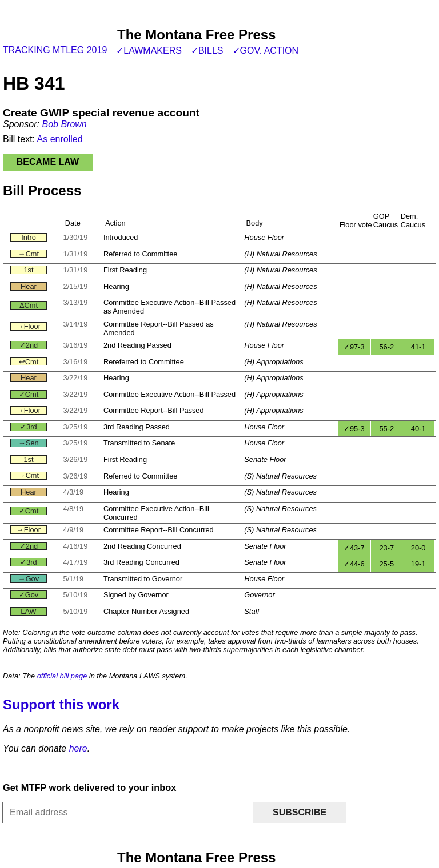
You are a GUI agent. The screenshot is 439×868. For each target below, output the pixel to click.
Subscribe (300, 812)
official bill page (62, 676)
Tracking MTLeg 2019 (55, 50)
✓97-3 (354, 347)
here (78, 748)
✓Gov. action (266, 51)
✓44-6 (354, 564)
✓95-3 (354, 429)
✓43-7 (354, 548)
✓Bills (207, 51)
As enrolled (60, 139)
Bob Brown (64, 124)
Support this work (61, 704)
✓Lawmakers (149, 51)
